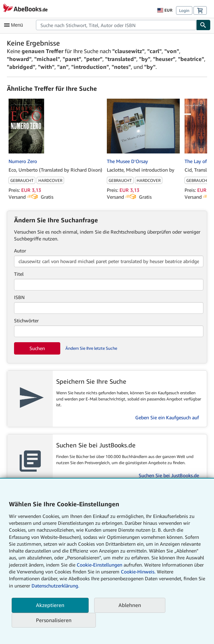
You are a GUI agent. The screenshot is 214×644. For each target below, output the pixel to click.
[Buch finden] (203, 25)
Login (184, 10)
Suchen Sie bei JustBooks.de (169, 475)
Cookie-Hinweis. (138, 572)
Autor (20, 251)
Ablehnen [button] (130, 605)
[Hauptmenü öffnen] (15, 25)
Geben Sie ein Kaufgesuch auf (167, 417)
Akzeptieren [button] (50, 605)
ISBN (19, 297)
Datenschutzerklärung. (55, 586)
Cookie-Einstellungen (99, 565)
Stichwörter (26, 320)
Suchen (37, 348)
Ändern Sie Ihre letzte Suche (91, 348)
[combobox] (116, 25)
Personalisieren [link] (54, 620)
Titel (19, 274)
